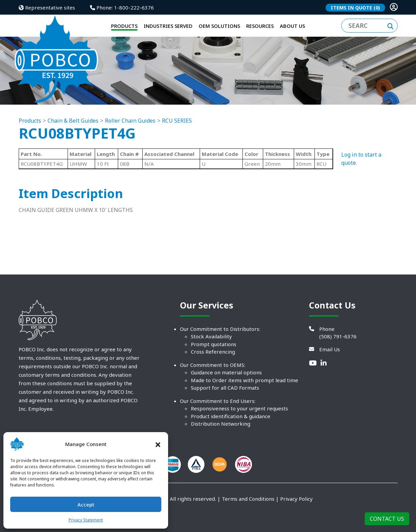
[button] (158, 444)
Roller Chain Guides (130, 138)
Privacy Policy (296, 516)
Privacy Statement (86, 520)
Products (30, 138)
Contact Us (387, 519)
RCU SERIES (177, 138)
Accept (86, 504)
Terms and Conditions (248, 516)
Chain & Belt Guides (73, 138)
